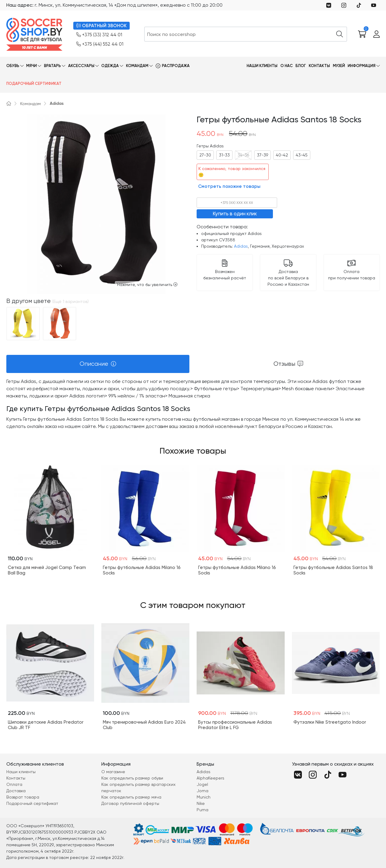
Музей (339, 66)
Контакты (319, 66)
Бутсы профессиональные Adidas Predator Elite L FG (235, 725)
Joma (202, 791)
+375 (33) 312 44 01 (99, 35)
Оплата (14, 784)
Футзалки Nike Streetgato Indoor (330, 722)
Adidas (57, 103)
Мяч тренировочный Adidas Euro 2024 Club (144, 725)
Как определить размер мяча (131, 797)
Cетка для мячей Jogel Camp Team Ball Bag (47, 570)
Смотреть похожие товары (229, 186)
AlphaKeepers (210, 778)
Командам (137, 66)
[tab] (98, 364)
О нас (287, 66)
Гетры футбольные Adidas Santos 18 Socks (333, 570)
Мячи (32, 66)
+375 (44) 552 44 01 (100, 44)
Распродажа (176, 66)
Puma (202, 810)
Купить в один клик (235, 214)
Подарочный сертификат (34, 84)
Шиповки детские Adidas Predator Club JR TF (46, 725)
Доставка (16, 791)
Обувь (13, 66)
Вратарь (52, 66)
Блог (301, 66)
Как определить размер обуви (132, 778)
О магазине (113, 772)
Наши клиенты (262, 66)
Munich (204, 797)
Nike (201, 803)
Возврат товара (23, 797)
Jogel (202, 784)
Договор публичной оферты (130, 803)
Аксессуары (81, 66)
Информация (362, 66)
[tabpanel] (193, 404)
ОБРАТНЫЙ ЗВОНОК (101, 26)
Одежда (110, 66)
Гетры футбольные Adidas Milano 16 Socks (142, 570)
